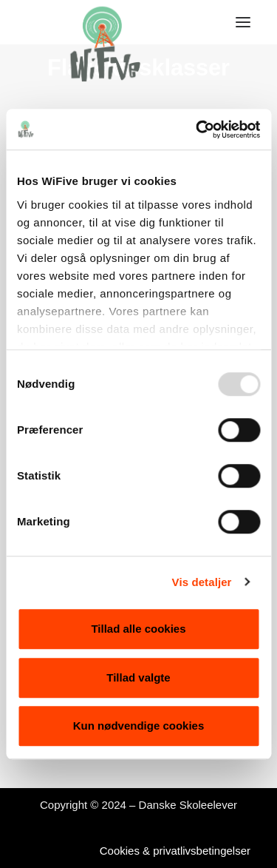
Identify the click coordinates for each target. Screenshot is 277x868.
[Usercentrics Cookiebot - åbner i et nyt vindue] (197, 129)
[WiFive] (100, 22)
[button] (243, 22)
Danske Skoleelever (188, 805)
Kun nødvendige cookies (139, 726)
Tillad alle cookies (138, 629)
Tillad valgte (138, 677)
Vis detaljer (202, 582)
